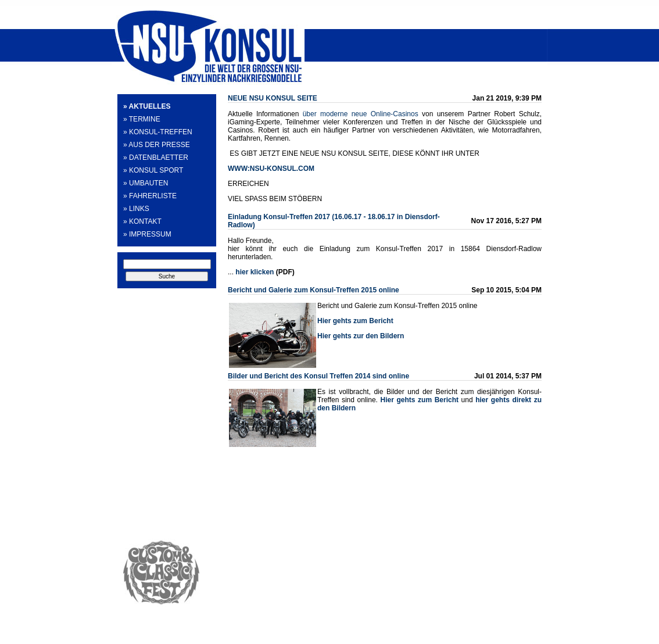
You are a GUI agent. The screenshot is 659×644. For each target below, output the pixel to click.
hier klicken (255, 272)
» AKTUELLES (147, 106)
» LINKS (136, 209)
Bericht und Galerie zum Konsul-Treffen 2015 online (314, 290)
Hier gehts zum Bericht (420, 400)
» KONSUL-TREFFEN (158, 132)
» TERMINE (142, 119)
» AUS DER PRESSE (157, 145)
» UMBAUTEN (146, 183)
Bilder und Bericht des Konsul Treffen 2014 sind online (318, 376)
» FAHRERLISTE (150, 196)
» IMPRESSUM (147, 234)
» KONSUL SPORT (153, 170)
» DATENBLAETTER (156, 158)
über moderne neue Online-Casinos (361, 114)
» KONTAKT (142, 221)
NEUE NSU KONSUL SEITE (273, 98)
